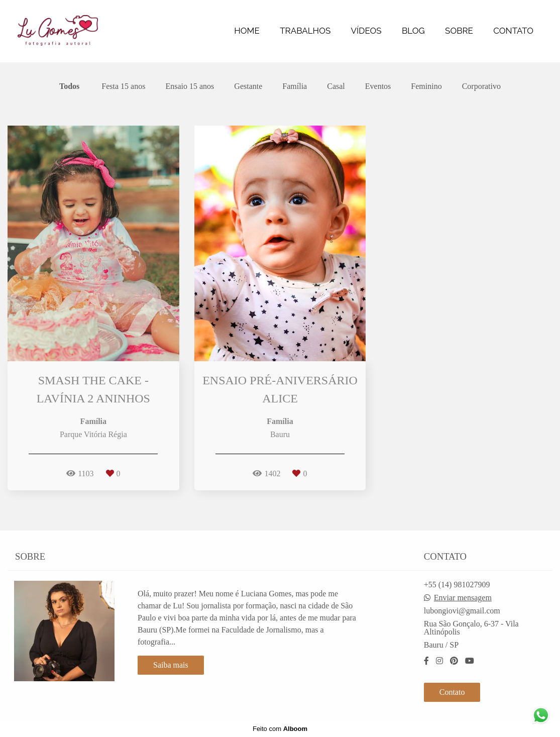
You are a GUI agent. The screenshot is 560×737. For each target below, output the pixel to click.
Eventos (378, 86)
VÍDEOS (366, 31)
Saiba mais (171, 665)
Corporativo (481, 86)
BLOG (413, 31)
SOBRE (459, 31)
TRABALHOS (305, 31)
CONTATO (513, 31)
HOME (247, 31)
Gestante (248, 86)
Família (295, 86)
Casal (336, 86)
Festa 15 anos (123, 86)
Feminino (426, 86)
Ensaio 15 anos (190, 86)
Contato (452, 692)
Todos (69, 86)
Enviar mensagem (463, 598)
